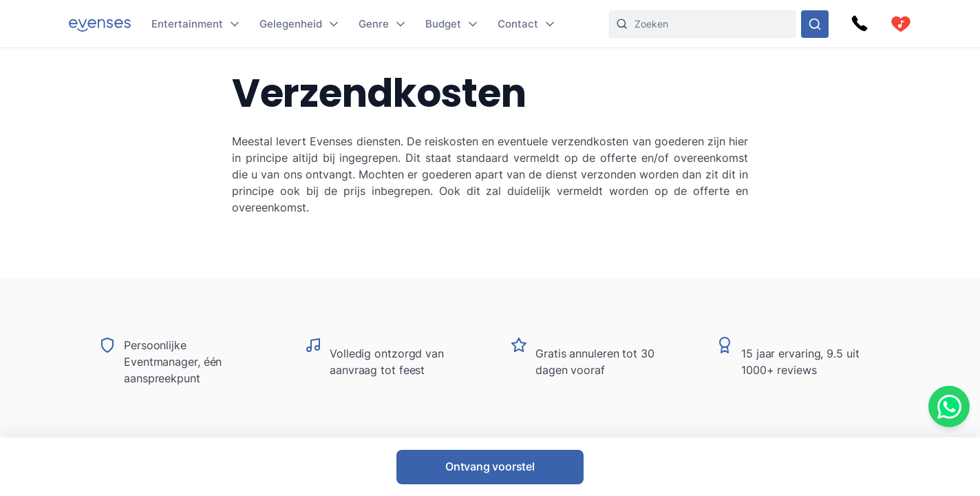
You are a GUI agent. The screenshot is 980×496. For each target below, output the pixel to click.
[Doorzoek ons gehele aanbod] (815, 24)
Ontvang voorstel (490, 466)
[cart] (901, 24)
